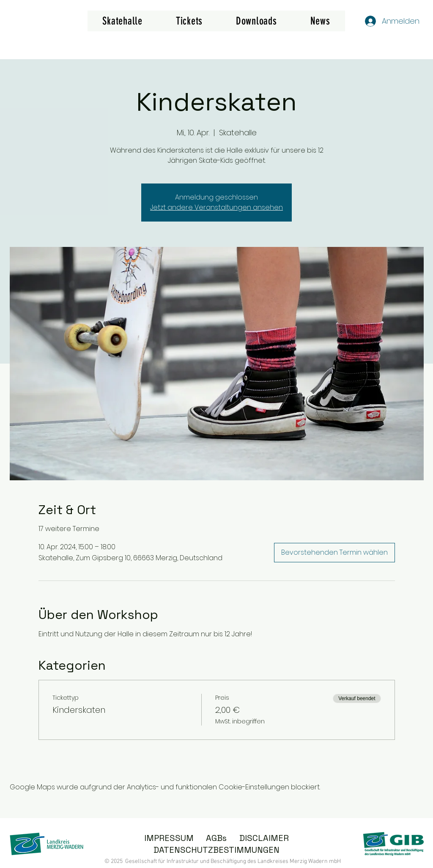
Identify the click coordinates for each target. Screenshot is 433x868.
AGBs (216, 838)
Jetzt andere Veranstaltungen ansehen (216, 207)
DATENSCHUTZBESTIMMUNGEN (216, 850)
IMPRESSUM (169, 838)
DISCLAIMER (264, 838)
